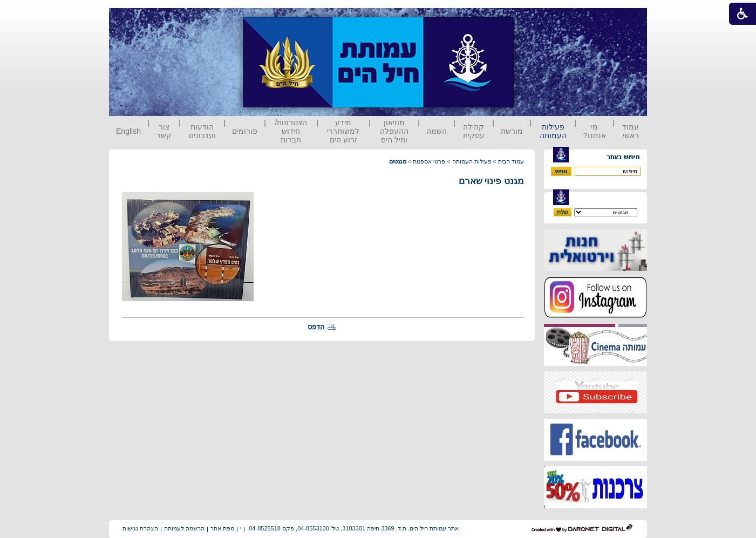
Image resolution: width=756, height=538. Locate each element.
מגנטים (398, 161)
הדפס (316, 327)
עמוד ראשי (631, 131)
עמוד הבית (511, 161)
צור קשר (164, 131)
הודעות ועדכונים (202, 131)
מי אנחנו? (595, 131)
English (128, 131)
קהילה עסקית (474, 131)
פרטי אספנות (429, 161)
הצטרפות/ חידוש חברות (291, 131)
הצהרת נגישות (140, 528)
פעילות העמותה (553, 131)
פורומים (245, 131)
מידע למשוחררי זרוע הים (343, 131)
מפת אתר (222, 528)
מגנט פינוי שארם (491, 181)
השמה (437, 131)
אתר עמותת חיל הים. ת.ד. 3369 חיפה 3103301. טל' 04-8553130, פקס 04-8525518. (353, 528)
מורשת (512, 131)
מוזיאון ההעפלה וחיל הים (394, 131)
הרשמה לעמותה (184, 528)
